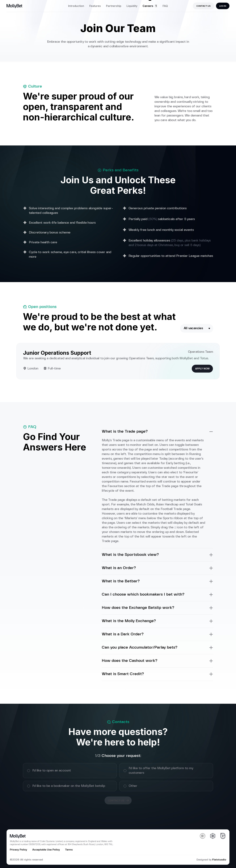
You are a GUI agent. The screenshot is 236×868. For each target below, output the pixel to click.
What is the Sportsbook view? (157, 555)
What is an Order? (157, 568)
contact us (203, 6)
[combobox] (197, 328)
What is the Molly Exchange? (157, 621)
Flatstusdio (219, 860)
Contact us (119, 800)
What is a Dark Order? (157, 634)
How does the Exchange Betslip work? (157, 608)
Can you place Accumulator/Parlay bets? (157, 648)
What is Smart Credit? (157, 674)
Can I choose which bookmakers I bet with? (157, 595)
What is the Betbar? (157, 581)
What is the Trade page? (157, 432)
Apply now (202, 369)
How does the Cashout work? (157, 661)
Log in (223, 6)
